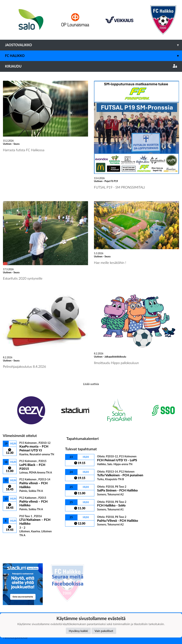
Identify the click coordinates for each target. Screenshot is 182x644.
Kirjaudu (91, 66)
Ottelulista (12, 543)
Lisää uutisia (91, 384)
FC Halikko (93, 56)
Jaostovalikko (93, 45)
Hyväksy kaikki (78, 631)
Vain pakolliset (104, 631)
